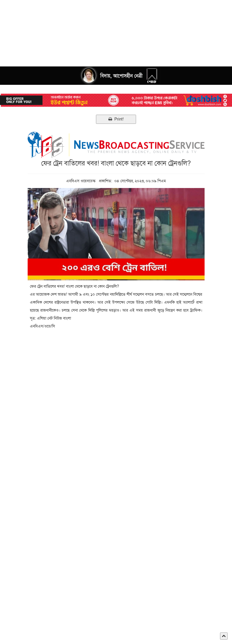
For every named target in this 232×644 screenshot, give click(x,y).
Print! (116, 119)
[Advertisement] (116, 31)
